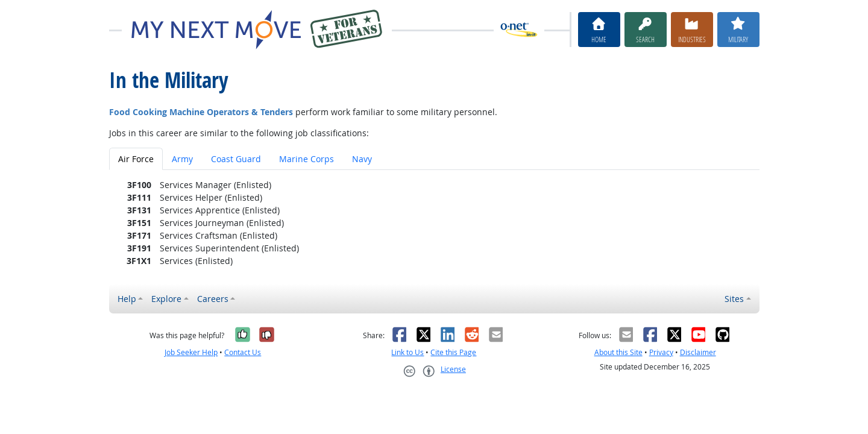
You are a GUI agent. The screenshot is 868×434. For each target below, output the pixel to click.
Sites (734, 299)
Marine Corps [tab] (307, 159)
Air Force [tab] (136, 159)
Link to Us (407, 352)
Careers (213, 299)
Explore (166, 299)
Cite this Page (453, 352)
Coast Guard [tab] (236, 159)
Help (127, 299)
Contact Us (243, 352)
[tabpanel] (434, 223)
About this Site (618, 352)
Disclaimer (698, 352)
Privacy (661, 352)
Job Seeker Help (191, 352)
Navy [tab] (362, 159)
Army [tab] (182, 159)
